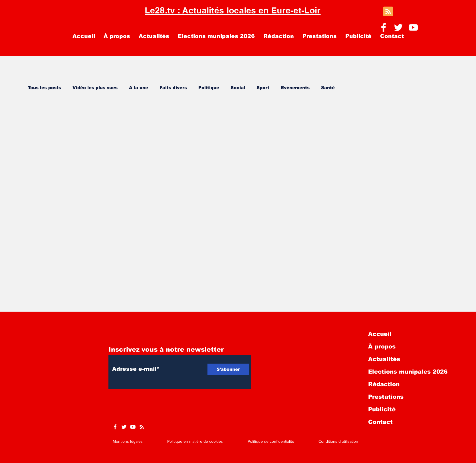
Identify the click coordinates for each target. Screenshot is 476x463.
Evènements (295, 88)
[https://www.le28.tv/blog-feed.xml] (142, 427)
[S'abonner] (228, 369)
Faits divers (173, 88)
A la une (139, 88)
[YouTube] (413, 27)
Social (238, 88)
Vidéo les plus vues (95, 88)
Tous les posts (44, 88)
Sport (263, 88)
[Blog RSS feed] (388, 12)
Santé (328, 88)
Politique (209, 88)
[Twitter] (398, 27)
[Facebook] (384, 27)
